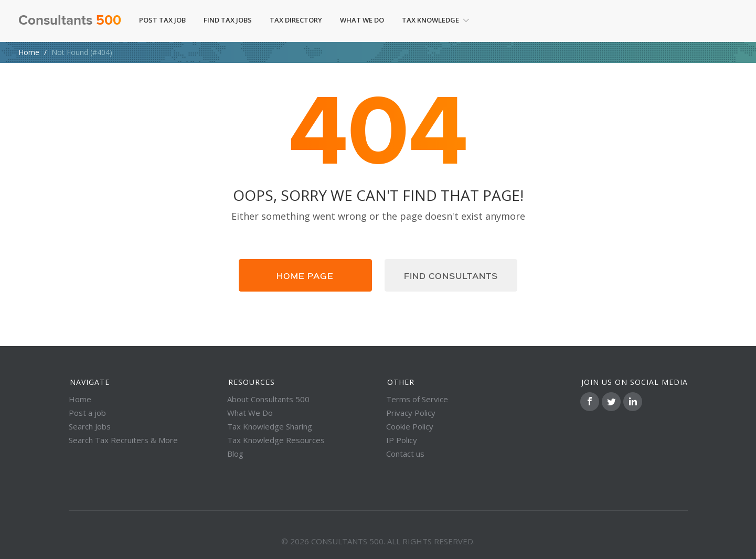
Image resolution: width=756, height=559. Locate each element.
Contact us (405, 454)
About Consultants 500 (268, 399)
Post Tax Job (162, 20)
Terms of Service (417, 399)
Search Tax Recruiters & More (123, 440)
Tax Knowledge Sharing (270, 426)
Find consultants (451, 275)
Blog (235, 454)
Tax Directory (296, 20)
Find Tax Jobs (228, 20)
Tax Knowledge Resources (276, 440)
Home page (305, 275)
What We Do (362, 20)
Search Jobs (90, 426)
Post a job (87, 413)
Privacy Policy (411, 413)
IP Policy (402, 440)
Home (29, 52)
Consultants (70, 21)
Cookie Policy (410, 426)
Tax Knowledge (436, 20)
